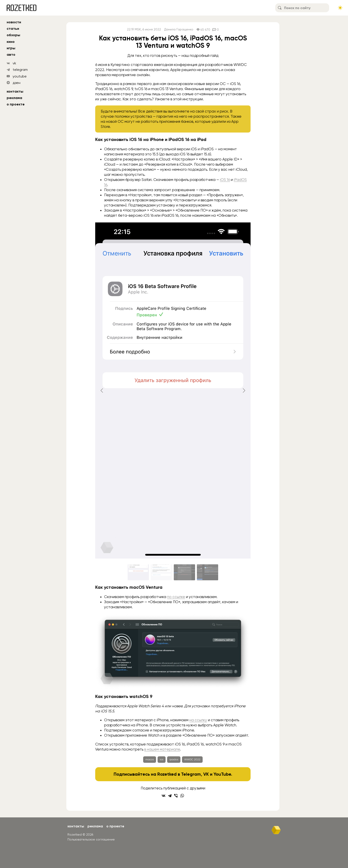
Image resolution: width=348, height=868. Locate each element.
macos (150, 759)
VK (206, 774)
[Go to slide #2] (161, 572)
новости (14, 22)
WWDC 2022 (192, 759)
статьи (13, 29)
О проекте (16, 104)
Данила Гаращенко (179, 29)
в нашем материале (162, 749)
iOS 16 (225, 180)
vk (14, 63)
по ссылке (176, 597)
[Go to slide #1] (138, 572)
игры (11, 48)
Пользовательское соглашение (91, 839)
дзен (17, 83)
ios (162, 759)
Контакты (15, 91)
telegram (20, 70)
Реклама (14, 98)
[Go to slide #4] (208, 572)
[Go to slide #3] (184, 572)
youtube (20, 76)
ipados (174, 759)
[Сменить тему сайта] (340, 8)
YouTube (222, 774)
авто (11, 54)
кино (11, 42)
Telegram (191, 774)
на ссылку (198, 720)
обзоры (13, 35)
